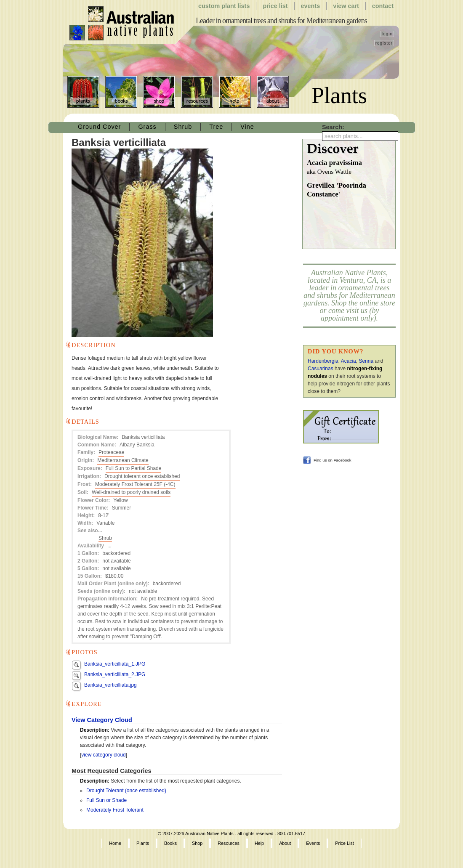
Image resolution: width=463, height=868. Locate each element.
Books (121, 92)
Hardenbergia (323, 361)
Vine (247, 127)
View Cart (346, 6)
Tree (216, 127)
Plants (83, 92)
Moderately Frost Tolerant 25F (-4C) (135, 484)
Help (235, 92)
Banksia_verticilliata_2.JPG (115, 674)
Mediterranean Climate (123, 460)
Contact (383, 6)
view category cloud (103, 755)
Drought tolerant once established (142, 476)
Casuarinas (321, 369)
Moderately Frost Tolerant (115, 810)
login (387, 34)
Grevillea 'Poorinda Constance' (337, 190)
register (384, 43)
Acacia (349, 361)
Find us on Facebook (333, 460)
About (273, 92)
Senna (366, 361)
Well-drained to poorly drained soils (131, 492)
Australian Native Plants (122, 24)
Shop (159, 92)
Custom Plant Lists (224, 6)
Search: (333, 127)
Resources (197, 92)
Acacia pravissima (351, 168)
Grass (147, 127)
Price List (275, 6)
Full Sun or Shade (106, 800)
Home (115, 843)
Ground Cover (99, 127)
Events (311, 6)
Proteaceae (111, 452)
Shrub (183, 127)
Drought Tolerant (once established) (126, 791)
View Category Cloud (102, 720)
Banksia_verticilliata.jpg (110, 685)
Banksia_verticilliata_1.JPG (115, 664)
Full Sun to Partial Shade (134, 468)
